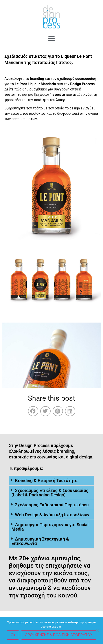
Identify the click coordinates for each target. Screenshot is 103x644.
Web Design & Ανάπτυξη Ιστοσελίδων (52, 515)
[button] (51, 39)
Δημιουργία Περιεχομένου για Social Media (50, 527)
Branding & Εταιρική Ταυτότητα (46, 481)
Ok (13, 635)
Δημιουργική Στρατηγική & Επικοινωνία (40, 541)
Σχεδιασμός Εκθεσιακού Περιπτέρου (52, 505)
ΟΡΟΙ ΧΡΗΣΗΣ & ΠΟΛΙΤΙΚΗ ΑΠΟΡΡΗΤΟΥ (59, 635)
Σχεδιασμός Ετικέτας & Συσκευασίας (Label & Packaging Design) (50, 493)
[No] (97, 631)
